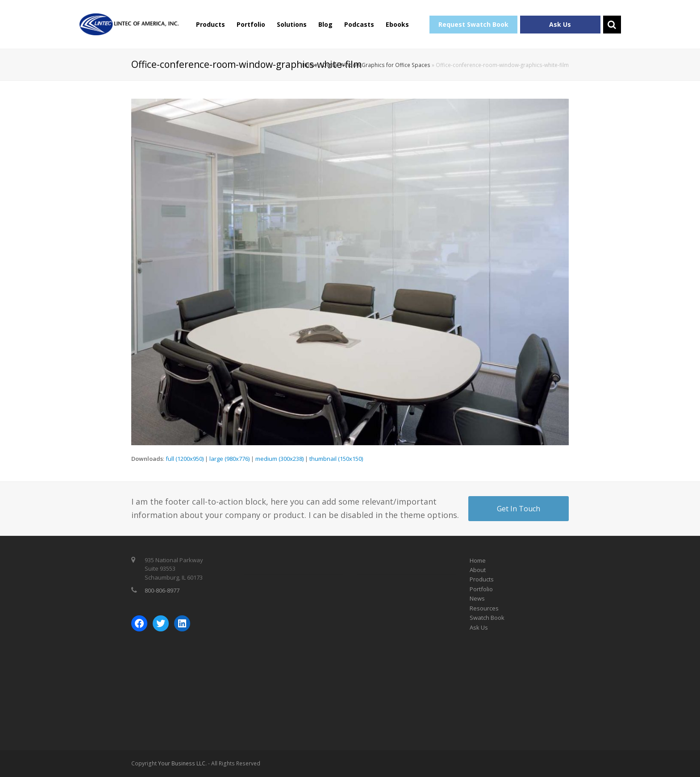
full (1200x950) (185, 459)
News (477, 598)
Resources (484, 608)
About (478, 570)
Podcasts (359, 24)
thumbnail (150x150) (336, 459)
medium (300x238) (279, 459)
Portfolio (251, 24)
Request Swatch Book (473, 24)
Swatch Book (487, 618)
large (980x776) (229, 459)
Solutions (292, 24)
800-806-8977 (162, 590)
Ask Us (560, 24)
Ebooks (397, 24)
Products (210, 24)
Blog (325, 24)
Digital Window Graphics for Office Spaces (377, 65)
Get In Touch (519, 509)
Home (310, 65)
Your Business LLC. (182, 763)
